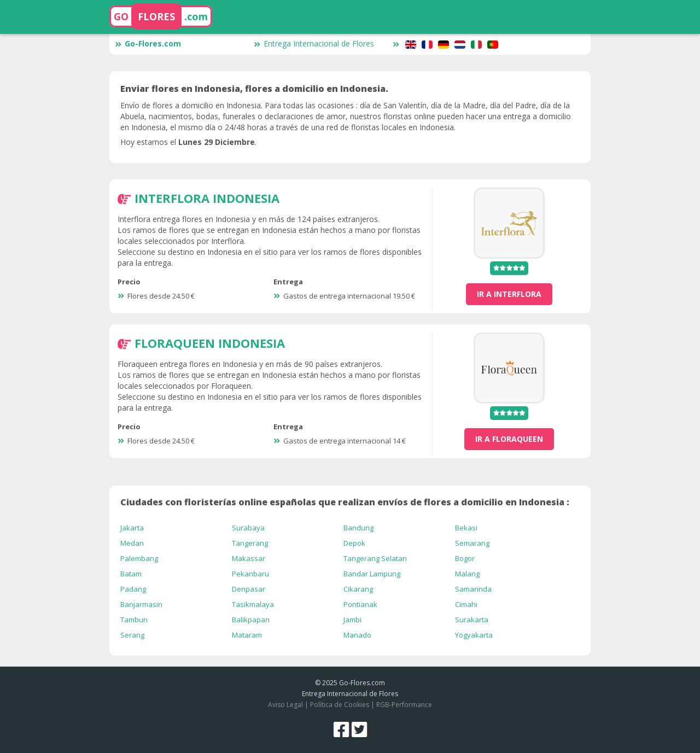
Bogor (465, 558)
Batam (131, 574)
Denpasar (249, 589)
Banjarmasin (141, 604)
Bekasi (466, 528)
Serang (132, 635)
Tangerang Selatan (375, 558)
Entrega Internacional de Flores (314, 43)
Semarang (472, 543)
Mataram (247, 635)
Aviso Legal (285, 705)
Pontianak (360, 604)
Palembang (139, 558)
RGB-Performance (404, 705)
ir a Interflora (509, 294)
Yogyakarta (474, 635)
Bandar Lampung (372, 574)
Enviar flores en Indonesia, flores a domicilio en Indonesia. (254, 89)
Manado (357, 635)
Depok (354, 543)
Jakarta (132, 528)
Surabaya (248, 528)
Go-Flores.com (148, 43)
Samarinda (473, 589)
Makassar (249, 558)
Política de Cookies (340, 705)
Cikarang (358, 589)
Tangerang (250, 543)
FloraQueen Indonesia (210, 343)
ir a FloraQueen (509, 439)
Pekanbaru (250, 574)
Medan (132, 543)
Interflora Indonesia (207, 198)
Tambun (134, 620)
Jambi (352, 620)
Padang (133, 589)
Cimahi (466, 604)
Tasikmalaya (253, 604)
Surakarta (472, 620)
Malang (467, 574)
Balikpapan (251, 620)
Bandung (358, 528)
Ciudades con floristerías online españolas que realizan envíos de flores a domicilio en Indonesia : (345, 502)
